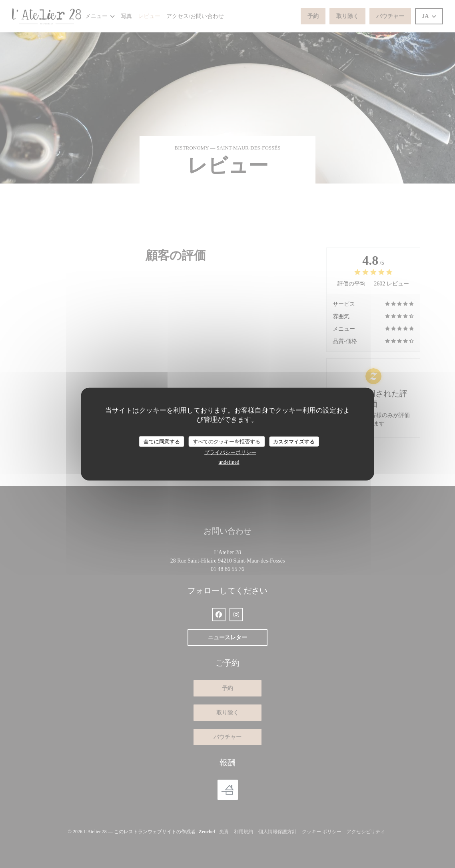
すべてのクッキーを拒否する (227, 441)
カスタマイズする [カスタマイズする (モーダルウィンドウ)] (294, 441)
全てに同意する (162, 441)
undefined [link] (229, 462)
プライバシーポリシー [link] (230, 452)
